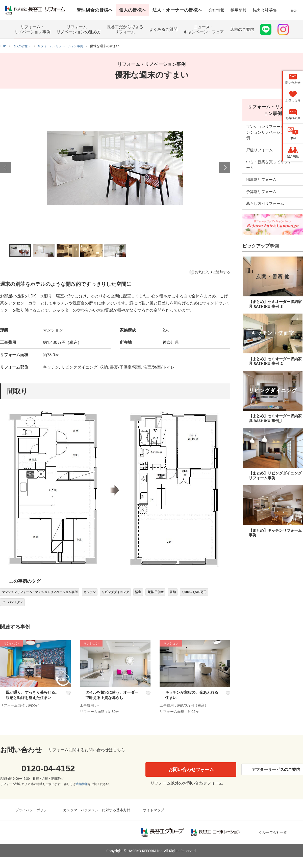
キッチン (105, 594)
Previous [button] (6, 167)
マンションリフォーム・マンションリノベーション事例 (46, 594)
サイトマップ (154, 821)
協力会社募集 (265, 10)
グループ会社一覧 (273, 843)
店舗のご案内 (242, 29)
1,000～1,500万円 (17, 606)
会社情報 (216, 10)
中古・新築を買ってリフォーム (273, 155)
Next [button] (225, 167)
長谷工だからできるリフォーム (125, 29)
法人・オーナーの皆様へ (177, 10)
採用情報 (239, 10)
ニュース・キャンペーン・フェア (204, 29)
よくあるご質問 (163, 29)
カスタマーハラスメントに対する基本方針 (97, 821)
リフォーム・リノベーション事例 (32, 29)
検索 (294, 14)
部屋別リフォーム (261, 166)
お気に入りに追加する (209, 273)
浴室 (161, 594)
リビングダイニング (135, 594)
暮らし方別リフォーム (265, 190)
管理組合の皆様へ (95, 10)
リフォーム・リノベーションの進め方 (79, 29)
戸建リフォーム (259, 143)
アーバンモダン (50, 606)
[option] (115, 168)
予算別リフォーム (261, 179)
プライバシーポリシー (33, 821)
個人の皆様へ (133, 10)
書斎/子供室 (182, 594)
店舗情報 (82, 795)
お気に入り (68, 698)
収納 (202, 594)
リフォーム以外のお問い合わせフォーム (186, 794)
